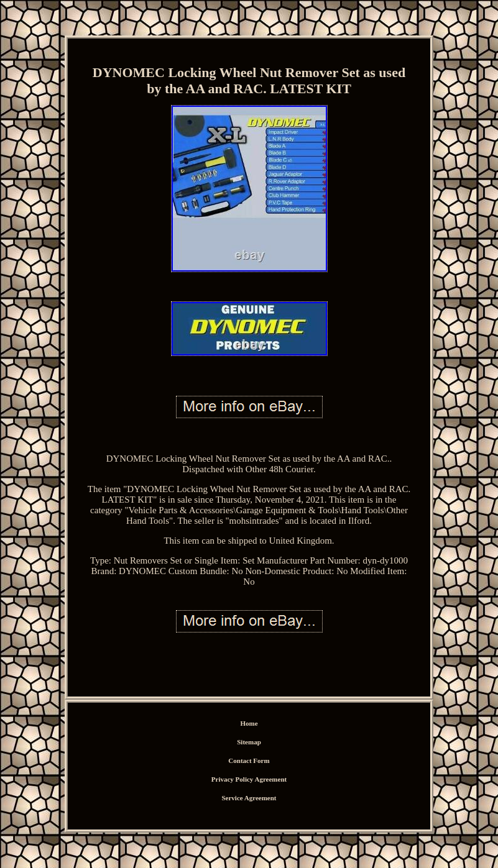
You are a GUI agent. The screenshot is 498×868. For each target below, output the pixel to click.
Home (249, 723)
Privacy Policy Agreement (249, 779)
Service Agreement (249, 798)
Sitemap (249, 742)
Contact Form (249, 761)
